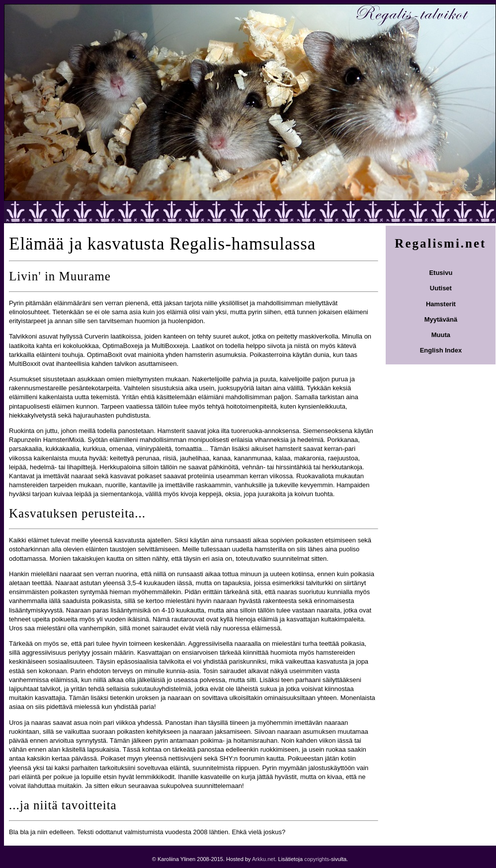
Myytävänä (441, 319)
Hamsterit (441, 304)
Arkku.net (263, 859)
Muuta (441, 335)
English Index (441, 350)
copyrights (317, 859)
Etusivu (441, 273)
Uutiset (441, 288)
